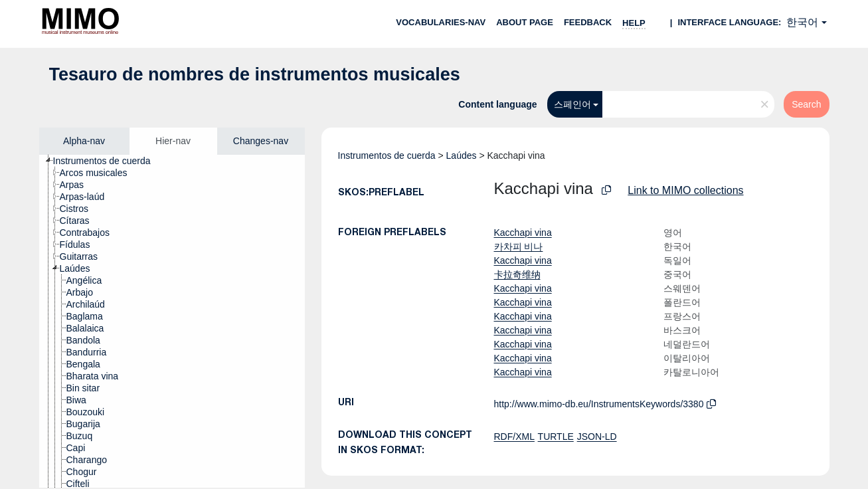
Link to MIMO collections (685, 190)
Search (806, 104)
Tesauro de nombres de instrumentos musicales (255, 74)
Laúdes (462, 155)
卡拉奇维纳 (517, 274)
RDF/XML (514, 437)
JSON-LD (597, 437)
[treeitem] (108, 161)
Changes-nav (261, 141)
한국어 (802, 22)
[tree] (172, 321)
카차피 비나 (519, 246)
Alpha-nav (84, 141)
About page (525, 22)
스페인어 (572, 104)
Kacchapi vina (523, 233)
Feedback (588, 22)
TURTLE (556, 437)
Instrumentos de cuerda (387, 155)
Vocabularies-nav (441, 22)
